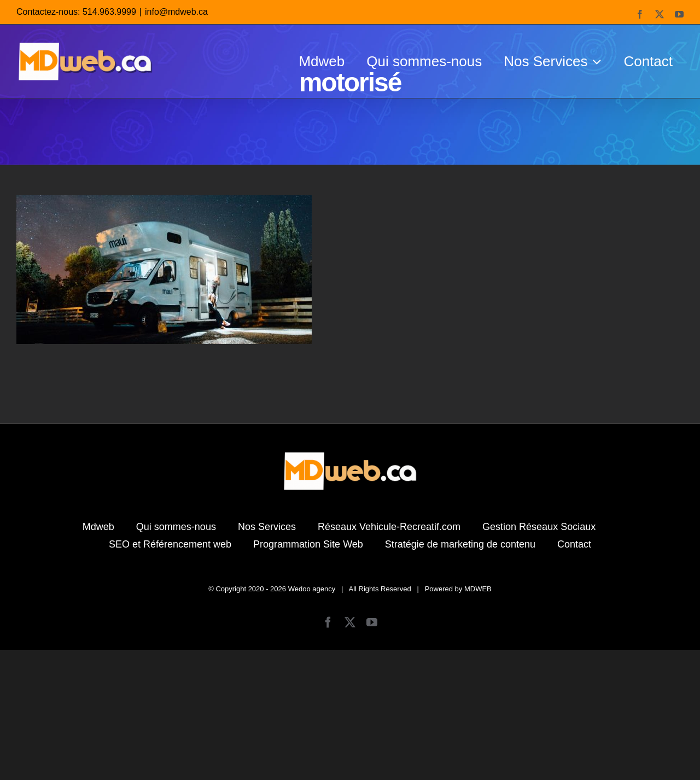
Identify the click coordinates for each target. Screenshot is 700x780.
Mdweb (98, 657)
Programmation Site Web (308, 674)
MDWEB (478, 719)
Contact (574, 674)
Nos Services (267, 657)
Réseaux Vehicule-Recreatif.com (389, 657)
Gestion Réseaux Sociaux (539, 657)
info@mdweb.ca (176, 12)
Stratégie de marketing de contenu (460, 674)
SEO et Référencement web (170, 674)
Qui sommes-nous (176, 657)
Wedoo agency (312, 719)
